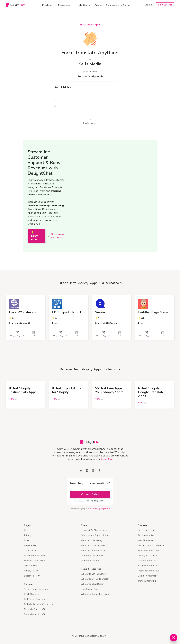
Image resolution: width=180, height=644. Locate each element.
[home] (15, 5)
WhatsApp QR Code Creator (95, 579)
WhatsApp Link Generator (94, 574)
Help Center (84, 5)
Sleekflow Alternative (148, 576)
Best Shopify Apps (90, 25)
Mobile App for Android (92, 556)
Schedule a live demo (58, 236)
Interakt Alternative (147, 530)
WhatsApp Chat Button (93, 584)
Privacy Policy (31, 571)
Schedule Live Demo (118, 5)
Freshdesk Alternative (148, 571)
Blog (26, 540)
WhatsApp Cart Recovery (94, 545)
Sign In (149, 5)
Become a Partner (33, 576)
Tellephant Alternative (148, 566)
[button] (48, 5)
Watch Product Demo (35, 556)
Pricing (98, 5)
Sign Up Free (165, 5)
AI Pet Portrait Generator (36, 589)
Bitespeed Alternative (148, 551)
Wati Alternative (146, 540)
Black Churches (32, 594)
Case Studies (30, 551)
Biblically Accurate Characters (38, 604)
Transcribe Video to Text (36, 609)
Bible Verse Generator (35, 599)
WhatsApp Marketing (92, 540)
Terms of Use (31, 566)
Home (27, 530)
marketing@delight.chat (100, 509)
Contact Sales (90, 494)
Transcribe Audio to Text (36, 614)
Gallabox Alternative (148, 561)
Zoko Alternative (146, 535)
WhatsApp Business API (93, 551)
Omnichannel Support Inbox (95, 535)
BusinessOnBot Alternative (151, 545)
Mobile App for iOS (90, 561)
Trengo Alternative (147, 581)
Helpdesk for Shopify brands (95, 530)
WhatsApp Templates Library (95, 594)
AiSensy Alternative (147, 556)
